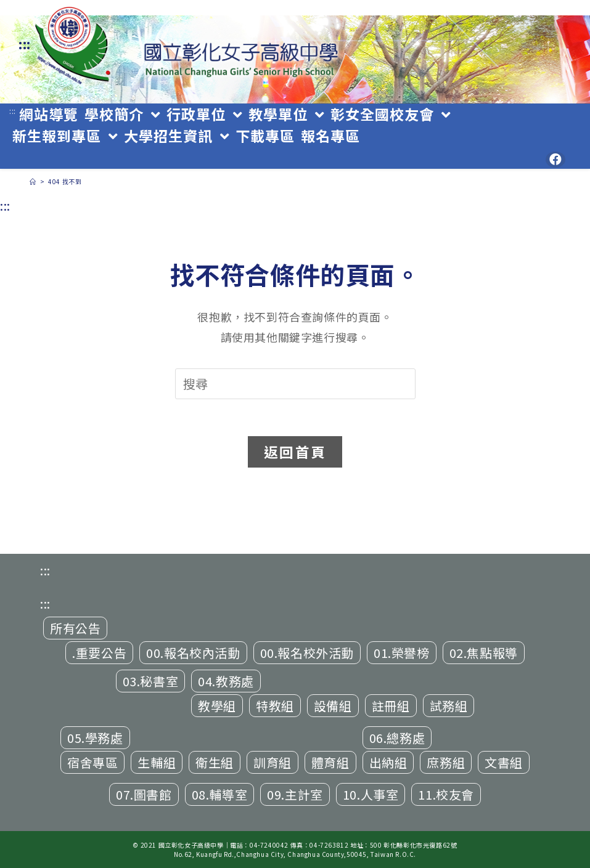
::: (25, 44)
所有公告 (75, 628)
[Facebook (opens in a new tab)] (555, 160)
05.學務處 (95, 738)
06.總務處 (397, 738)
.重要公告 (99, 653)
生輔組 (157, 762)
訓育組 (272, 762)
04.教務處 (226, 681)
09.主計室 (295, 794)
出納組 (388, 762)
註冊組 (391, 706)
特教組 (275, 706)
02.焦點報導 (484, 653)
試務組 (449, 706)
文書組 (504, 762)
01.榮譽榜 (402, 653)
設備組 (333, 706)
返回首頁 (295, 452)
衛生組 (215, 762)
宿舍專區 (92, 762)
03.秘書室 (151, 681)
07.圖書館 (144, 794)
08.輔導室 (220, 794)
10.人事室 (371, 794)
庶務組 (446, 762)
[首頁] (33, 181)
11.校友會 (446, 794)
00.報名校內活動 (193, 653)
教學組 (217, 706)
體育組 (330, 762)
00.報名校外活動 (307, 653)
